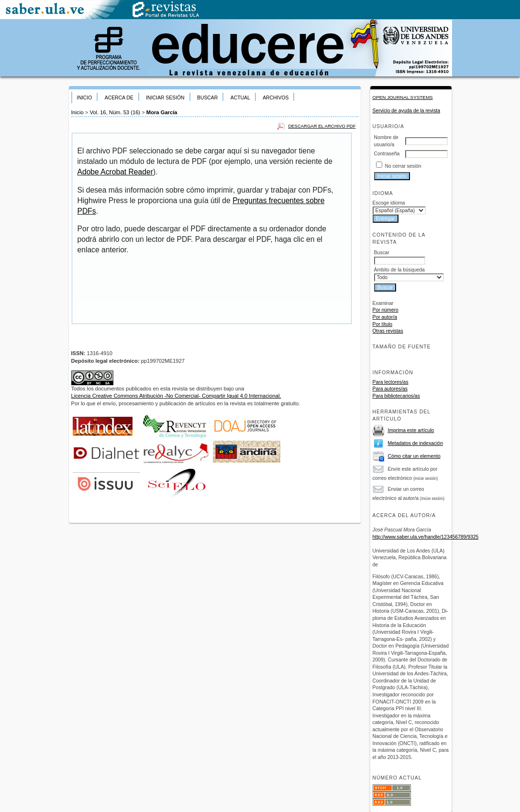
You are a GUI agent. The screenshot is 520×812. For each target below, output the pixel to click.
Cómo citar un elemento (414, 456)
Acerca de (119, 98)
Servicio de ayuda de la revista (407, 111)
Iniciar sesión (165, 98)
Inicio (85, 98)
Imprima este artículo (411, 430)
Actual (240, 98)
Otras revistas (388, 331)
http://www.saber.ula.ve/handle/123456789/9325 (426, 537)
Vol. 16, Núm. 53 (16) (115, 112)
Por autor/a (385, 317)
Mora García (162, 112)
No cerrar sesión (403, 166)
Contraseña (387, 154)
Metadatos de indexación (415, 443)
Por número (386, 310)
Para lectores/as (391, 382)
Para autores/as (390, 389)
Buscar (207, 98)
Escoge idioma (389, 203)
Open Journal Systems (403, 97)
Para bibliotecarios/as (396, 396)
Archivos (276, 98)
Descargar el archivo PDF (322, 126)
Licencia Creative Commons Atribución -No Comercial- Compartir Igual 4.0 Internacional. (176, 396)
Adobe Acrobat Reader (115, 172)
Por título (383, 324)
